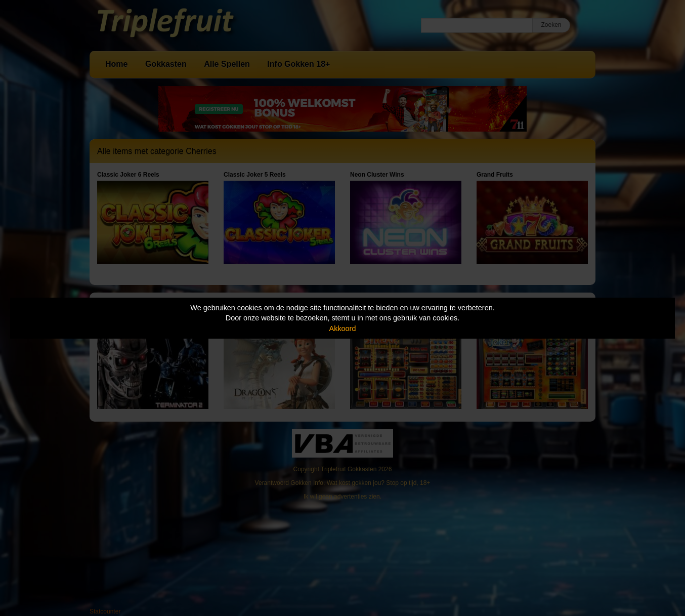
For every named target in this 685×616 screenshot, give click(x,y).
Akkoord (343, 328)
